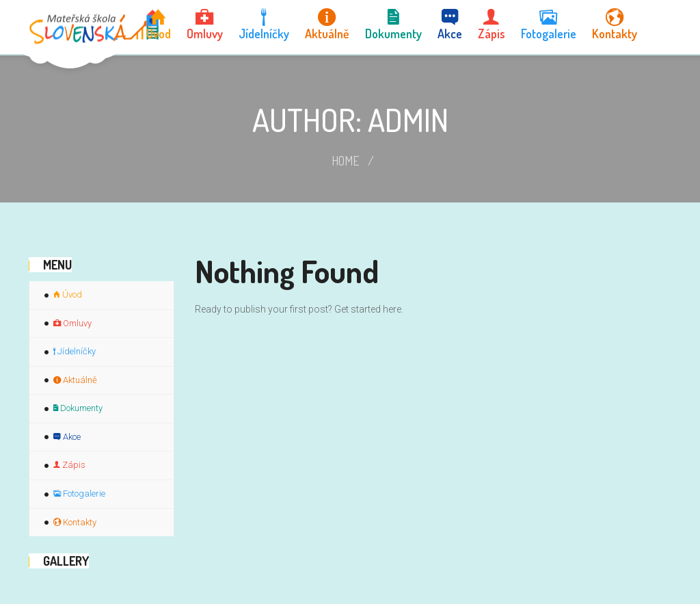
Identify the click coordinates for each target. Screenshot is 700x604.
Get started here (368, 309)
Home (346, 161)
